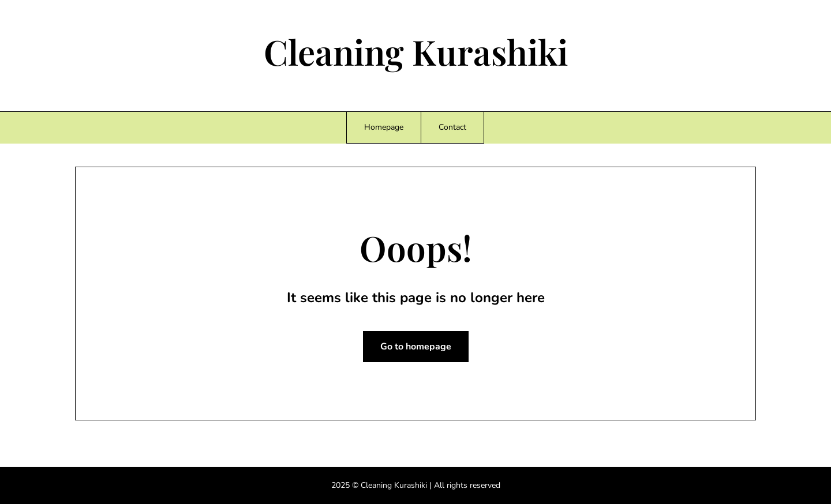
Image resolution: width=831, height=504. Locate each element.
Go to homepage (416, 347)
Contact (452, 127)
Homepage (384, 127)
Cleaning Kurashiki (416, 51)
